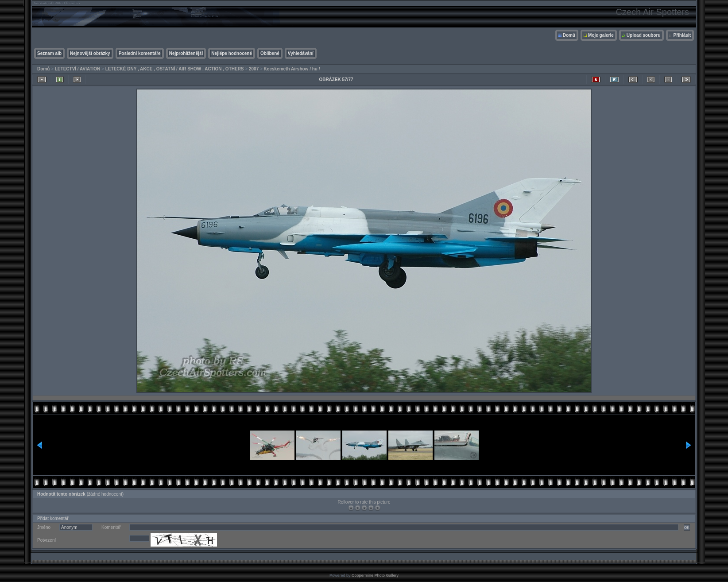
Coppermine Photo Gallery (375, 575)
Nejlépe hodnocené (232, 53)
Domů (569, 35)
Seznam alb (49, 53)
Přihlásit (682, 35)
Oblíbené (270, 53)
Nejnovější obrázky (90, 53)
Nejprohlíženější (186, 53)
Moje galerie (601, 35)
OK (687, 528)
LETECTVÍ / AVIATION (78, 69)
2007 (254, 69)
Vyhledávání (301, 53)
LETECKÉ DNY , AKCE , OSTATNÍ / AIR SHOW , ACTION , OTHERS (175, 69)
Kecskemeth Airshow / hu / (292, 69)
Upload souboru (644, 35)
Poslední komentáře (140, 53)
